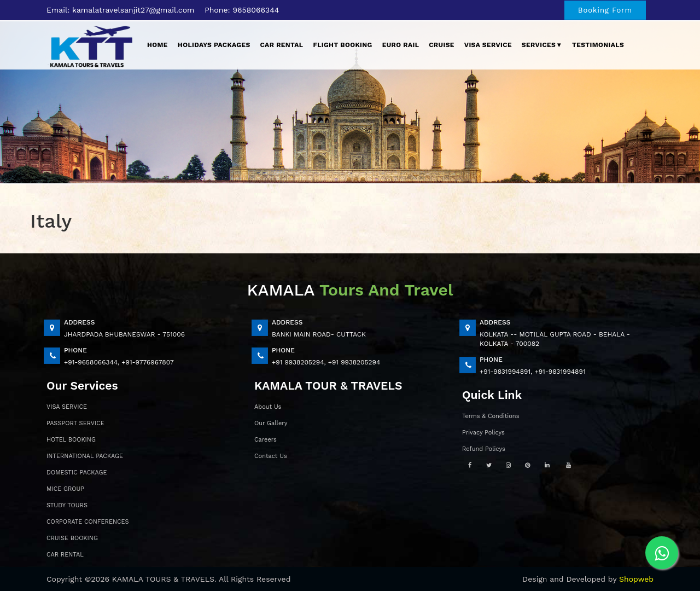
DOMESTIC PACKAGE (77, 473)
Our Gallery (271, 423)
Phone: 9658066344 (242, 10)
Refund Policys (484, 449)
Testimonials (598, 45)
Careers (266, 440)
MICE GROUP (65, 489)
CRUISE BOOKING (72, 538)
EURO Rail (401, 45)
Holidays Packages (214, 45)
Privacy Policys (483, 433)
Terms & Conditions (491, 416)
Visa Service (488, 45)
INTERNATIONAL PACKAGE (85, 456)
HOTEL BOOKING (71, 440)
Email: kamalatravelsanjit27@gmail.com (120, 10)
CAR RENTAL (65, 555)
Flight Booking (342, 45)
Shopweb (636, 579)
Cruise (442, 45)
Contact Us (271, 456)
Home (157, 45)
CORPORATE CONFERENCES (88, 522)
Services (542, 45)
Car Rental (282, 45)
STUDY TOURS (67, 505)
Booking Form (605, 10)
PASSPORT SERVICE (75, 423)
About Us (268, 407)
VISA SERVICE (67, 407)
